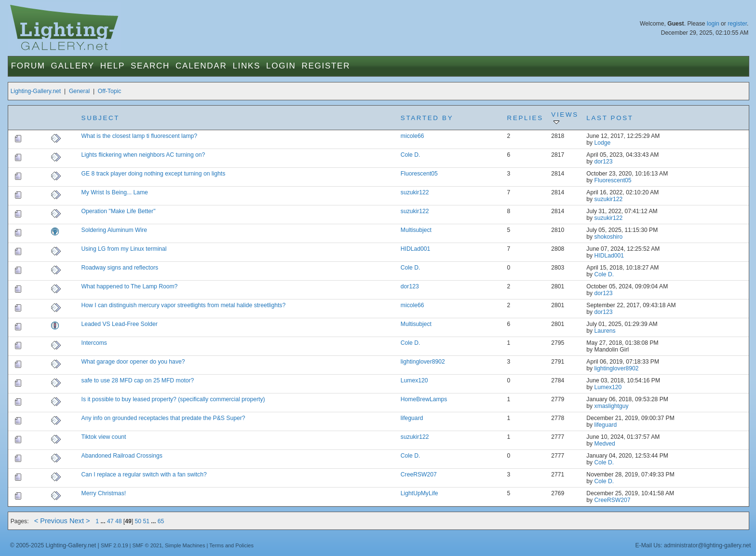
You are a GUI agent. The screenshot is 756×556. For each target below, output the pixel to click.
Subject (101, 118)
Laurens (605, 331)
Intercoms (94, 343)
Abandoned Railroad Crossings (122, 456)
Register (326, 66)
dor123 (604, 162)
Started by (427, 118)
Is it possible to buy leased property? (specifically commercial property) (173, 399)
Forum (28, 66)
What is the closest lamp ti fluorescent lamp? (140, 136)
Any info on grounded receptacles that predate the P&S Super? (163, 418)
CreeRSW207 (419, 475)
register (737, 24)
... (104, 521)
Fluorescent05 (419, 174)
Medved (605, 444)
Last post (610, 118)
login (713, 24)
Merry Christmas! (104, 493)
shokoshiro (609, 237)
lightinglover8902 (423, 362)
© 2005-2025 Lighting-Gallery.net (53, 545)
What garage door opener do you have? (133, 362)
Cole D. (411, 155)
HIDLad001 (416, 249)
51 (146, 521)
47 (110, 521)
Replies (525, 118)
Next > (80, 521)
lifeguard (412, 418)
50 (138, 521)
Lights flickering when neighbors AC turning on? (143, 155)
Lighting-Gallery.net (36, 91)
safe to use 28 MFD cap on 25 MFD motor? (138, 380)
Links (246, 66)
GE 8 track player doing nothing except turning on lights (154, 174)
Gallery (73, 66)
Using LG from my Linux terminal (124, 249)
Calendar (201, 66)
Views (565, 118)
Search (150, 66)
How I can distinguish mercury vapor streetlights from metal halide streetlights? (184, 305)
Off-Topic (109, 91)
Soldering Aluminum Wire (114, 230)
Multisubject (416, 230)
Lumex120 (414, 380)
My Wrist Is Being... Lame (115, 192)
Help (113, 66)
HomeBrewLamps (424, 399)
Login (281, 66)
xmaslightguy (612, 406)
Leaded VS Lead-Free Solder (120, 324)
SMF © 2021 (147, 545)
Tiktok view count (104, 437)
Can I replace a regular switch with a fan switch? (144, 475)
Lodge (603, 143)
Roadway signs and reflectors (120, 268)
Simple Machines (185, 545)
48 (119, 521)
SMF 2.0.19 (115, 545)
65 (161, 521)
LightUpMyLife (419, 493)
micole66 (412, 136)
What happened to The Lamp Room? (130, 286)
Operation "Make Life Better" (119, 211)
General (79, 91)
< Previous (51, 521)
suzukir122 (415, 192)
